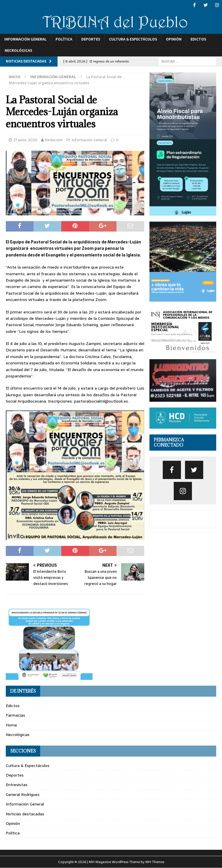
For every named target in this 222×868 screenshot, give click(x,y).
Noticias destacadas (25, 814)
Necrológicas (18, 51)
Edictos (198, 39)
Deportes (91, 39)
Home (11, 725)
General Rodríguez (23, 794)
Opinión (174, 39)
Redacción (54, 140)
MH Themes (155, 862)
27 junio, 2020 (25, 140)
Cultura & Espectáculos (133, 39)
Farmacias (15, 715)
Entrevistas (17, 785)
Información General (25, 39)
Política (64, 39)
